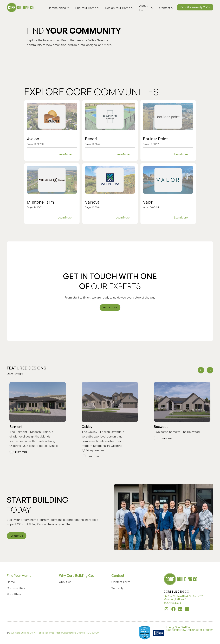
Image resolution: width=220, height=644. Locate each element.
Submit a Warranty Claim (195, 7)
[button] (59, 8)
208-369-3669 (172, 604)
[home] (20, 7)
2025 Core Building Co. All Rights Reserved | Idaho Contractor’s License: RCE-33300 (54, 633)
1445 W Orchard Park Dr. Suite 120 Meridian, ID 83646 (183, 598)
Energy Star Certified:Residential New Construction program (190, 629)
